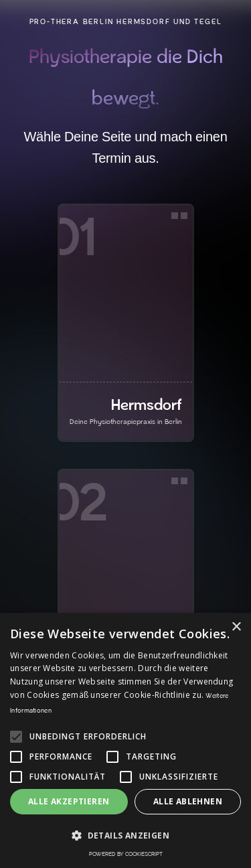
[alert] (125, 740)
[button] (125, 836)
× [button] (236, 627)
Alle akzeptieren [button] (69, 801)
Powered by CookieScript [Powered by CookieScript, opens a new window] (126, 854)
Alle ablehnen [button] (188, 801)
